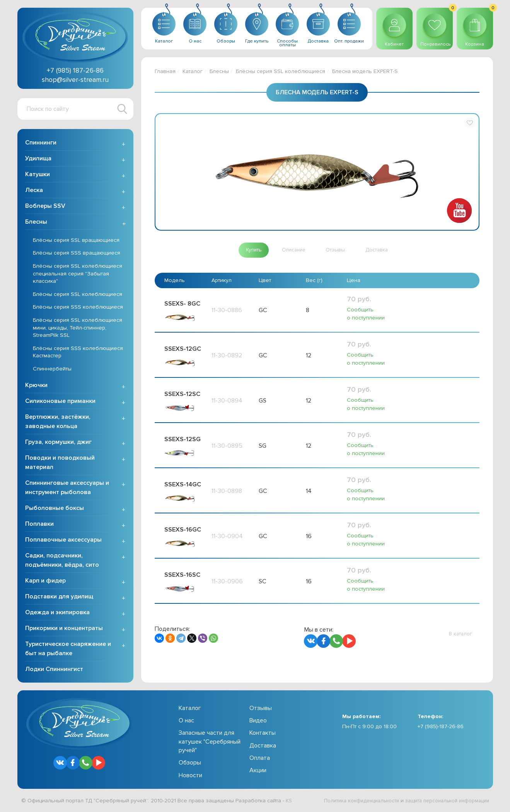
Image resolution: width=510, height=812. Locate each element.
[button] (470, 123)
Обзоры (190, 764)
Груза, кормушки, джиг (58, 443)
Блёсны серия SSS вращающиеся (77, 254)
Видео (258, 721)
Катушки (38, 175)
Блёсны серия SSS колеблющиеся (78, 308)
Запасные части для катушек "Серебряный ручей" (210, 743)
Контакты (263, 734)
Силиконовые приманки (60, 402)
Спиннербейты (52, 369)
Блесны (36, 223)
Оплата (260, 759)
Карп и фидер (45, 581)
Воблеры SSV (45, 207)
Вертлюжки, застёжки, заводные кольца (58, 422)
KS (289, 801)
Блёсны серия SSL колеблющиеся (78, 295)
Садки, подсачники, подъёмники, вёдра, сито (62, 561)
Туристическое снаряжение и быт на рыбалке (68, 649)
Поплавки (39, 525)
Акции (258, 771)
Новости (190, 776)
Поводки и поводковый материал (60, 463)
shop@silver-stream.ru (75, 80)
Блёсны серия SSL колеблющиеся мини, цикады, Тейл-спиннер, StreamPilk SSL (78, 328)
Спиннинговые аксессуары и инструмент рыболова (67, 488)
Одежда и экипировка (57, 613)
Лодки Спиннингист (54, 670)
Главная (165, 71)
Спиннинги (41, 143)
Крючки (36, 386)
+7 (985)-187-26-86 (441, 727)
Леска (34, 191)
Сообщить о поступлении (366, 314)
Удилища (38, 159)
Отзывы (261, 709)
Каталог (193, 71)
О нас (186, 721)
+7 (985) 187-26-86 (75, 70)
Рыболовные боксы (55, 509)
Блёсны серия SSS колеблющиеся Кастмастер (78, 353)
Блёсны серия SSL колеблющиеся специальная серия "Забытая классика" (78, 274)
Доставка (263, 746)
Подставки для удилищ (59, 597)
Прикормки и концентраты (64, 629)
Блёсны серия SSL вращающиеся (76, 241)
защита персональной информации (443, 801)
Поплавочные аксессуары (63, 540)
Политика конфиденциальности (350, 801)
